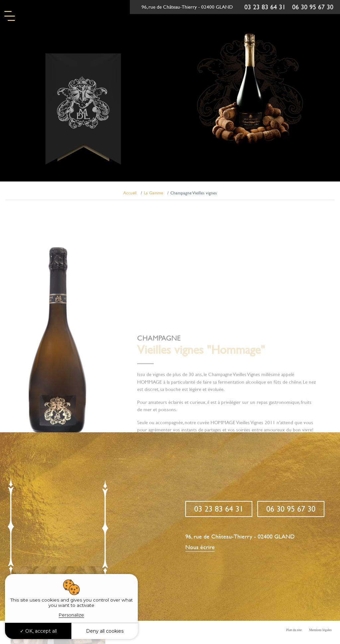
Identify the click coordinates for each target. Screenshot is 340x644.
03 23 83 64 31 (265, 7)
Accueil (130, 193)
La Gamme (153, 193)
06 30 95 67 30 (313, 7)
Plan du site (294, 630)
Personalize (71, 615)
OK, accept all (38, 631)
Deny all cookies (105, 631)
